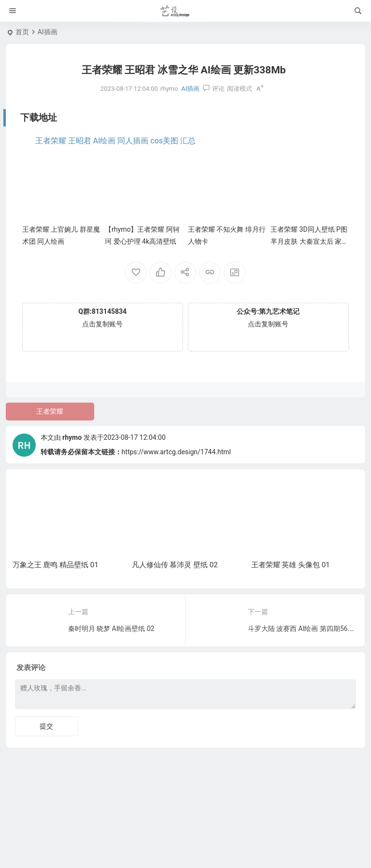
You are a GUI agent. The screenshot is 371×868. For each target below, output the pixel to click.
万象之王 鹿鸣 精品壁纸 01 (56, 565)
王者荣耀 (50, 411)
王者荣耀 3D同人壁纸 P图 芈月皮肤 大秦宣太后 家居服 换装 (309, 241)
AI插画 (48, 32)
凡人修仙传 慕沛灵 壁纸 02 (175, 565)
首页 (22, 32)
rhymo (72, 437)
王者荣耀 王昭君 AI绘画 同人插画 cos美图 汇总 (115, 141)
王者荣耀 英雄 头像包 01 (291, 565)
